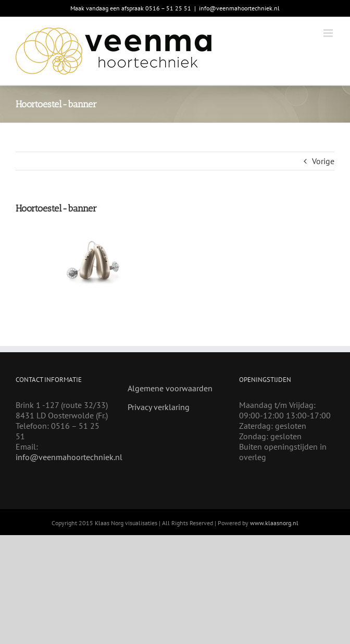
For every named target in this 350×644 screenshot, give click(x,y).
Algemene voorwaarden (170, 388)
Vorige (323, 161)
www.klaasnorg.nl (274, 523)
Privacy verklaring (159, 407)
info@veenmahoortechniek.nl (239, 8)
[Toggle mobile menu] (329, 33)
